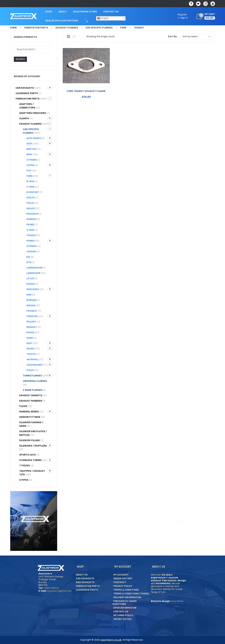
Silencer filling (31, 440)
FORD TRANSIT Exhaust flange (86, 91)
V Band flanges (35, 390)
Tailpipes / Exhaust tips (35, 472)
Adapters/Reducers (35, 113)
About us (82, 575)
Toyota (33, 354)
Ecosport (34, 192)
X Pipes (26, 480)
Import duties (123, 619)
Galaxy (33, 208)
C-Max (32, 187)
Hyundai (34, 246)
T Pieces (26, 466)
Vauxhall (39, 359)
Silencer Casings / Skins (31, 424)
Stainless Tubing (35, 460)
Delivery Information (127, 597)
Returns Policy (123, 615)
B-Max (32, 181)
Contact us (121, 612)
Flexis (26, 406)
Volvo (33, 370)
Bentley (34, 149)
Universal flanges (35, 383)
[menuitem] (49, 12)
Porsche (39, 316)
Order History (123, 578)
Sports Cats (29, 455)
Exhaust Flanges (67, 28)
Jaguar (33, 252)
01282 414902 (39, 4)
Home (13, 28)
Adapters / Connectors (29, 106)
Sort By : (173, 36)
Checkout (120, 582)
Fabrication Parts (36, 28)
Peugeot (34, 311)
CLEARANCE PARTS (29, 93)
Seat (39, 343)
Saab (31, 338)
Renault (34, 327)
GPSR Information (125, 608)
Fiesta (32, 198)
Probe (32, 225)
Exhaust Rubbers (32, 401)
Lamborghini (36, 268)
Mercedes (39, 289)
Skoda (39, 348)
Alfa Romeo (39, 138)
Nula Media (177, 601)
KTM (31, 262)
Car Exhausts (34, 88)
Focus (32, 203)
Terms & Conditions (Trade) (131, 594)
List (74, 37)
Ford (123, 28)
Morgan (33, 300)
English (103, 18)
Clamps (35, 118)
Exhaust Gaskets (33, 395)
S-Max (32, 230)
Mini (31, 295)
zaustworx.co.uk (111, 640)
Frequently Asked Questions (125, 603)
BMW (39, 154)
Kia (30, 257)
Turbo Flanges (37, 375)
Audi (39, 143)
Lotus (32, 278)
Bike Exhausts (85, 582)
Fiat (31, 171)
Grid (68, 37)
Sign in (184, 18)
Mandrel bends (35, 411)
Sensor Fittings (32, 417)
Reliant (33, 322)
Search (20, 59)
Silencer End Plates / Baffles (33, 433)
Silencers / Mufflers (35, 447)
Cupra (39, 165)
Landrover (36, 273)
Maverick (34, 214)
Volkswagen (39, 365)
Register (182, 14)
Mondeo (33, 219)
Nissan (33, 305)
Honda (39, 240)
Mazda (32, 284)
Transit (33, 235)
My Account (121, 575)
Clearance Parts (87, 590)
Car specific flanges (99, 28)
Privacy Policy (123, 586)
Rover (33, 332)
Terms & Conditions (126, 590)
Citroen (33, 160)
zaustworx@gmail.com (66, 4)
